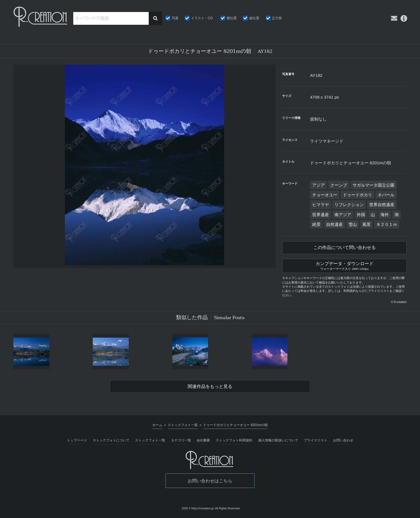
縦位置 (254, 18)
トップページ (77, 440)
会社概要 (203, 440)
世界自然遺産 (382, 205)
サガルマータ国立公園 (373, 185)
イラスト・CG (202, 18)
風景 (367, 224)
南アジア (343, 215)
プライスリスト (316, 440)
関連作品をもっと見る (210, 387)
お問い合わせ (343, 440)
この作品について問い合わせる (345, 248)
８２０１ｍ (387, 224)
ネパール (386, 195)
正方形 (277, 18)
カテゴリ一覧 (181, 440)
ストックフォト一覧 (150, 440)
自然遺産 (334, 224)
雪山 (353, 224)
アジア (318, 185)
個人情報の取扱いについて (278, 440)
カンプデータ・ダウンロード (344, 265)
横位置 (232, 18)
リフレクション (349, 205)
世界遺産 (321, 215)
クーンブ (339, 185)
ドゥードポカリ (357, 195)
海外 (385, 215)
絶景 (316, 224)
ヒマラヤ (321, 205)
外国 (361, 215)
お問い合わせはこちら (210, 481)
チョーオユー (325, 195)
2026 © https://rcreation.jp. (198, 508)
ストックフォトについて (111, 440)
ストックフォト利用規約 (234, 440)
